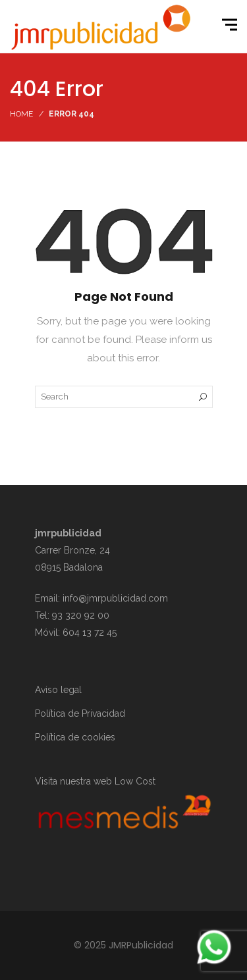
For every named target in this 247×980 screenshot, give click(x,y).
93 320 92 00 (81, 615)
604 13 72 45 (90, 632)
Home (21, 114)
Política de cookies (75, 737)
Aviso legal (58, 690)
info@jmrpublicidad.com (115, 598)
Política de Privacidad (80, 713)
